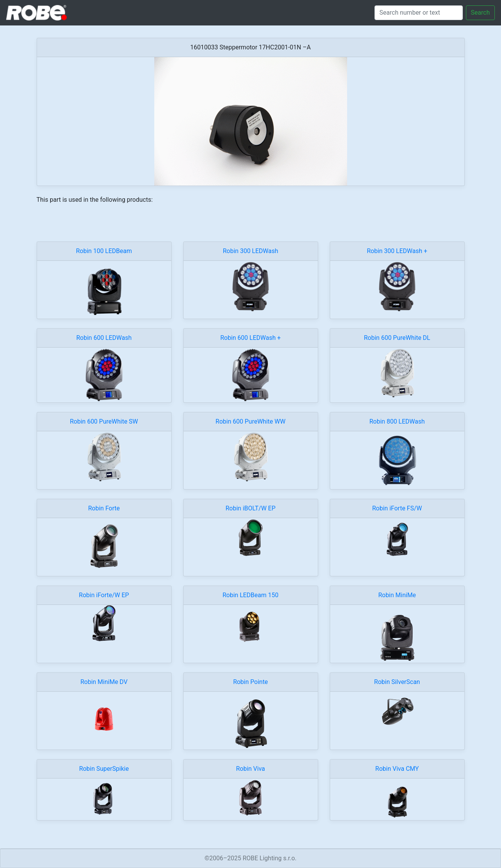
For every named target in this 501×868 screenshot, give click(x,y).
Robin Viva (250, 769)
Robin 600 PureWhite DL (397, 338)
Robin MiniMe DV (104, 682)
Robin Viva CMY (397, 769)
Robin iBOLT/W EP (251, 508)
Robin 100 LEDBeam (104, 251)
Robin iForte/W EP (104, 595)
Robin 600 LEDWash (104, 338)
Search (480, 13)
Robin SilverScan (397, 682)
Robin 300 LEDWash (251, 251)
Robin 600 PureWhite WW (250, 421)
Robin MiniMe (397, 595)
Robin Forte (104, 508)
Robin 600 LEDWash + (250, 338)
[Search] (419, 13)
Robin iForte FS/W (397, 508)
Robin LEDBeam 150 (250, 595)
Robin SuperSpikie (104, 769)
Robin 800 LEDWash (397, 421)
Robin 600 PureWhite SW (104, 421)
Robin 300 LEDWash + (397, 251)
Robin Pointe (250, 682)
